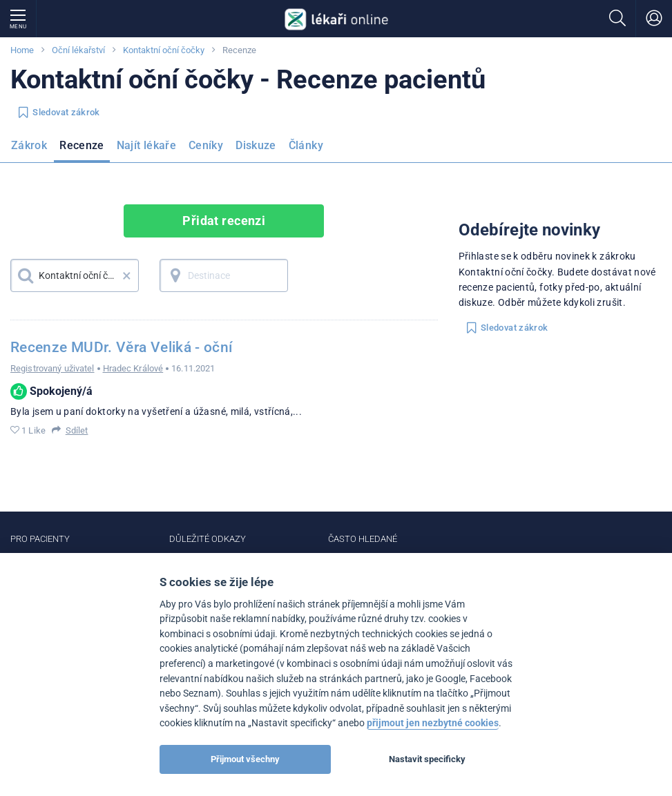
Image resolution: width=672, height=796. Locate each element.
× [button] (127, 275)
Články (306, 145)
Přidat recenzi (224, 221)
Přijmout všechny (245, 759)
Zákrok (29, 145)
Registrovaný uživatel (52, 368)
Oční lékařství (78, 50)
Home (22, 50)
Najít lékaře (146, 145)
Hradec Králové (133, 368)
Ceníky (206, 145)
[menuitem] (32, 150)
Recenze (82, 145)
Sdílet (77, 430)
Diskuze (256, 145)
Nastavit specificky (427, 759)
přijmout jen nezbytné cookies (433, 723)
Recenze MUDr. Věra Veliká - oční (122, 347)
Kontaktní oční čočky (164, 50)
